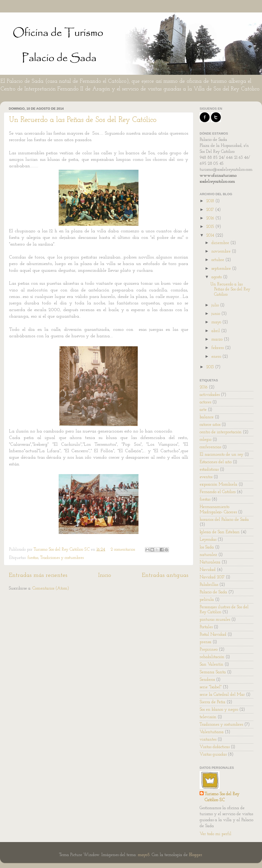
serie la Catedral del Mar (222, 695)
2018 (211, 201)
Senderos (207, 680)
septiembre (222, 269)
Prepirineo (209, 650)
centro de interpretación (221, 432)
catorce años (210, 425)
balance (207, 417)
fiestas (33, 558)
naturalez (208, 555)
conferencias (210, 447)
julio (216, 305)
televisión (208, 717)
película (207, 600)
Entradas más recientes (38, 575)
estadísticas (209, 470)
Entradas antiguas (165, 575)
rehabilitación (212, 657)
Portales (206, 627)
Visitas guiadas (213, 754)
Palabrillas (209, 585)
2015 (211, 227)
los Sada (207, 547)
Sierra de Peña (212, 702)
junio (216, 314)
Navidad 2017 (212, 577)
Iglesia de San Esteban (220, 532)
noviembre (222, 251)
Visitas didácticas (215, 747)
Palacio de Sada (213, 592)
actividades (210, 395)
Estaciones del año (216, 462)
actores (205, 402)
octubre (218, 260)
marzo (218, 339)
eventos (206, 477)
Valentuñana (212, 732)
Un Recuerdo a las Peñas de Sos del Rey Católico (83, 120)
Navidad (208, 570)
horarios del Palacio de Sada (224, 520)
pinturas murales (215, 620)
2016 (211, 218)
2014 (211, 235)
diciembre (221, 243)
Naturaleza (210, 562)
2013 (211, 367)
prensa (205, 642)
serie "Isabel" (211, 687)
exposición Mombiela (218, 484)
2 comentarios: (124, 550)
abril (216, 331)
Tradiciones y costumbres (62, 558)
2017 (211, 210)
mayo (217, 322)
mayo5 (144, 855)
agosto (217, 277)
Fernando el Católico (218, 492)
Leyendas (208, 540)
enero (217, 357)
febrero (218, 348)
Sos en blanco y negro (219, 710)
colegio (205, 440)
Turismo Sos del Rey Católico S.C (222, 797)
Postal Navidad (213, 635)
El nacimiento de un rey (221, 455)
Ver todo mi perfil (215, 834)
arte (203, 410)
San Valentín (211, 664)
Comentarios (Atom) (51, 588)
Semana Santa (213, 672)
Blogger (196, 855)
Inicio (105, 575)
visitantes (208, 739)
